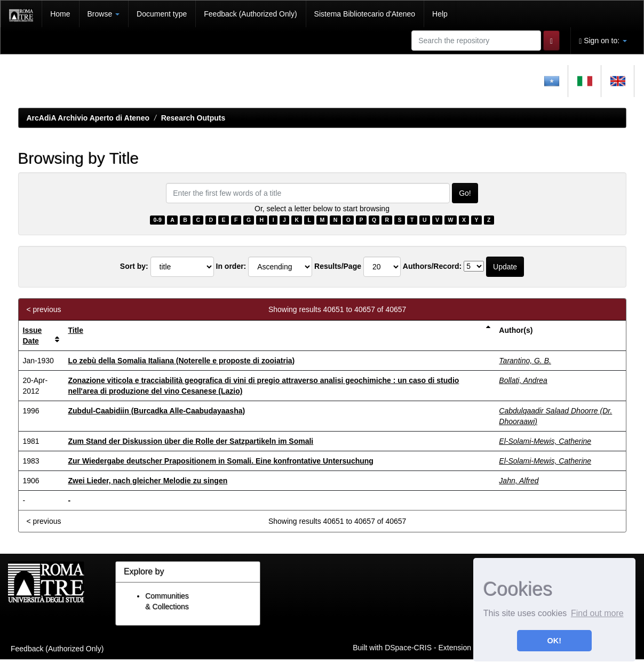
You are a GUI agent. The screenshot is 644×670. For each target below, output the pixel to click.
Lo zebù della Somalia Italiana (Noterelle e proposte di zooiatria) (181, 361)
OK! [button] (554, 641)
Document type (162, 14)
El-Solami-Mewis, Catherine (545, 441)
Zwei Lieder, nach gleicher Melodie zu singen (148, 481)
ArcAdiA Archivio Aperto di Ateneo (88, 118)
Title (75, 330)
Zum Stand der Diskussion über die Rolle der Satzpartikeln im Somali (190, 441)
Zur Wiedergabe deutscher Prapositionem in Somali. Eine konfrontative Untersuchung (220, 461)
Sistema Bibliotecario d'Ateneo (365, 14)
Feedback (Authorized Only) (250, 14)
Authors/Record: (432, 266)
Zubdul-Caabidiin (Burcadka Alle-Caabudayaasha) (156, 411)
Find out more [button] (597, 613)
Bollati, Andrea (523, 380)
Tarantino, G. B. (525, 361)
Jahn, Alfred (519, 481)
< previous (44, 309)
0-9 (158, 220)
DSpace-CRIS (408, 647)
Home (60, 14)
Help (440, 14)
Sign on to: (603, 41)
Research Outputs (193, 118)
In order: (231, 266)
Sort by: (134, 266)
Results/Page (338, 266)
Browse (104, 14)
